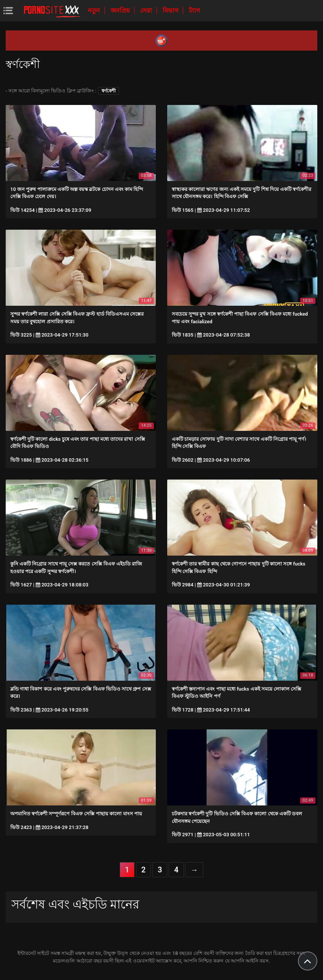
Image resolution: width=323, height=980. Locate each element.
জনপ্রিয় (121, 10)
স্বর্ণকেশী (108, 91)
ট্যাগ (194, 10)
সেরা (147, 10)
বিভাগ (171, 10)
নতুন (95, 10)
